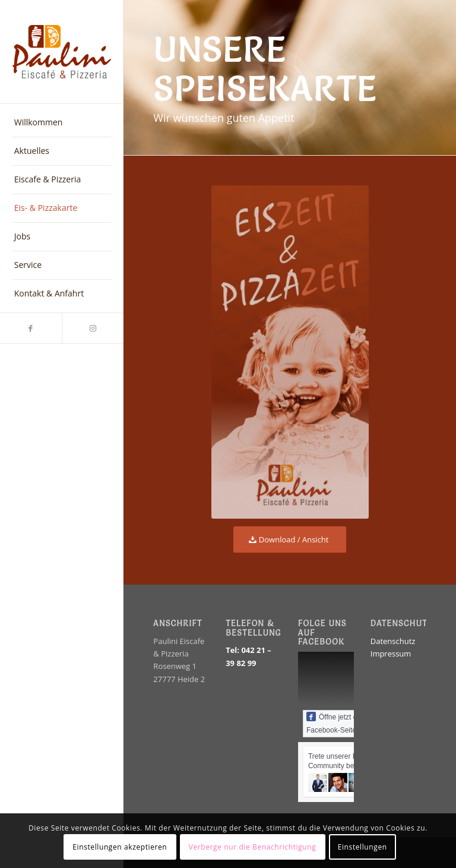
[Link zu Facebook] (31, 328)
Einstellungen (362, 847)
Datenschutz (393, 641)
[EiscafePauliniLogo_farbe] (62, 52)
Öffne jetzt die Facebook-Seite (335, 723)
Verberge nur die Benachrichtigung (253, 847)
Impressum (391, 654)
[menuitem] (62, 123)
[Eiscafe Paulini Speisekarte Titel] (290, 352)
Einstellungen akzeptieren (120, 847)
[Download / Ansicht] (290, 540)
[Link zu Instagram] (93, 328)
